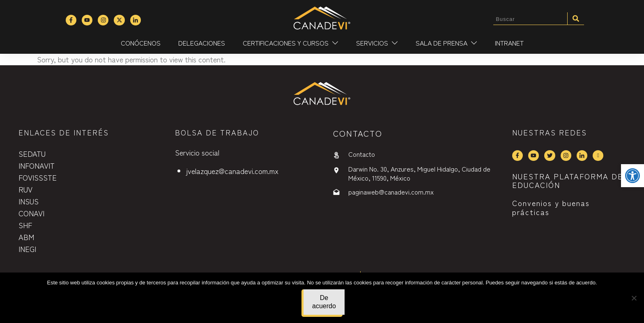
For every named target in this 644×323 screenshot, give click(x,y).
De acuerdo (324, 302)
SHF (25, 225)
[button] (632, 176)
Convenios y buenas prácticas (551, 207)
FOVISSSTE (38, 177)
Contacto (362, 154)
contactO (358, 133)
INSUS (29, 201)
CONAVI (31, 213)
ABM (26, 237)
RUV (25, 189)
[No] (634, 298)
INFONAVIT (37, 165)
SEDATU (32, 153)
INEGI (27, 249)
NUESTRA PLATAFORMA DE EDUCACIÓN (568, 181)
